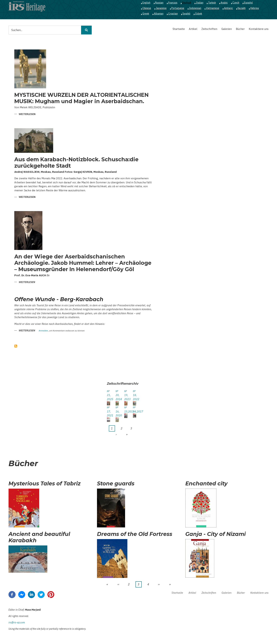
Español (248, 3)
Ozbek (199, 14)
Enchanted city (206, 484)
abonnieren (16, 346)
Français (173, 3)
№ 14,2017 (135, 409)
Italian (200, 3)
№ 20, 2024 (117, 395)
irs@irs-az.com (17, 622)
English (146, 3)
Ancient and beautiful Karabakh (39, 537)
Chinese (147, 8)
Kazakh (242, 8)
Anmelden (43, 331)
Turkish (212, 3)
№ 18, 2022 (135, 395)
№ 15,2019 (126, 409)
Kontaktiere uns (259, 29)
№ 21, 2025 (109, 395)
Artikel (193, 29)
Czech (236, 3)
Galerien (227, 29)
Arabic (224, 3)
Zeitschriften (209, 29)
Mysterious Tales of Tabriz (45, 484)
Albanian (159, 14)
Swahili (186, 14)
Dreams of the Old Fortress (135, 534)
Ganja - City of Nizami (216, 534)
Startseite (179, 29)
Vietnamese (213, 8)
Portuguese (178, 8)
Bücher (240, 29)
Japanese (161, 8)
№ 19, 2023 (126, 395)
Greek (146, 14)
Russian (159, 3)
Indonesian (195, 8)
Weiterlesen (27, 114)
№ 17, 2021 (109, 411)
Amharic (228, 8)
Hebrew (255, 8)
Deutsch (187, 3)
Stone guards (116, 484)
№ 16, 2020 (117, 411)
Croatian (173, 14)
